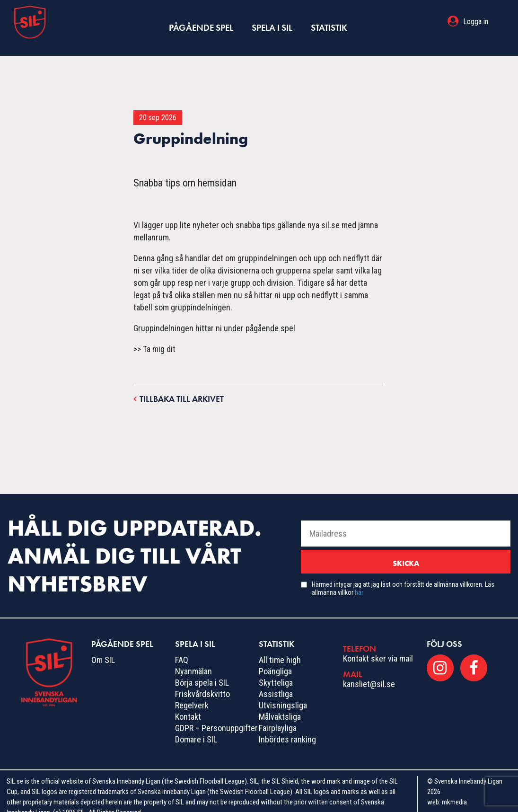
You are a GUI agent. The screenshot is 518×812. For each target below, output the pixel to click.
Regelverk (192, 693)
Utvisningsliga (283, 693)
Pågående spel (202, 22)
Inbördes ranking (287, 727)
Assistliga (276, 682)
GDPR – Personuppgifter (216, 716)
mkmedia (454, 790)
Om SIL (103, 648)
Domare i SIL (196, 727)
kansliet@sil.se (369, 671)
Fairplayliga (278, 716)
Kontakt (188, 704)
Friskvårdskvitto (202, 682)
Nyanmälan (193, 659)
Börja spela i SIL (202, 670)
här (359, 580)
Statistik (328, 22)
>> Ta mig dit (154, 337)
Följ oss (444, 631)
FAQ (182, 648)
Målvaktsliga (280, 704)
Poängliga (275, 659)
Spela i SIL (271, 22)
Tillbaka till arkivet (179, 386)
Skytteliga (276, 670)
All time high (280, 648)
